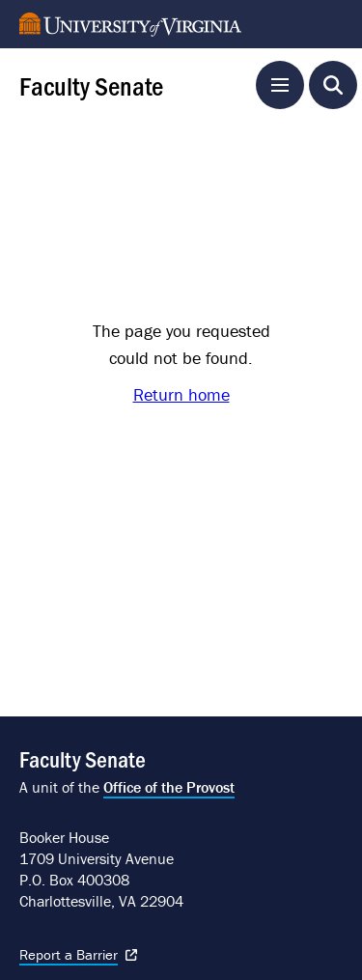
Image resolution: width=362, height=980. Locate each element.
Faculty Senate (91, 85)
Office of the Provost (169, 787)
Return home (181, 394)
